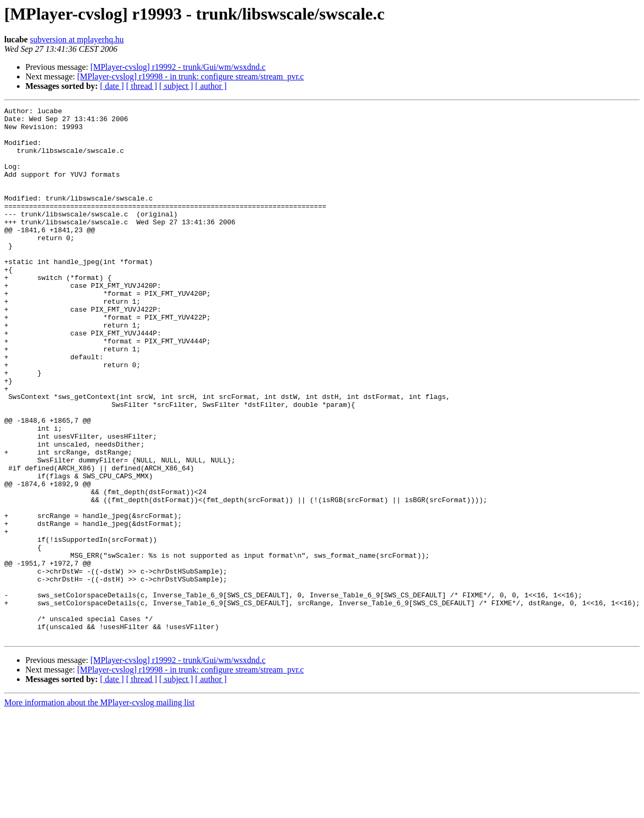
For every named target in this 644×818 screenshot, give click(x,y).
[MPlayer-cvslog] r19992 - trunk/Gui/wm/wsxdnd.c (178, 67)
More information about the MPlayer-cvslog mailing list (99, 809)
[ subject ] (176, 86)
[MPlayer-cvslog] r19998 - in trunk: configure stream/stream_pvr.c (191, 76)
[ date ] (112, 86)
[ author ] (211, 86)
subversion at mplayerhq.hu (76, 39)
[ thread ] (142, 86)
